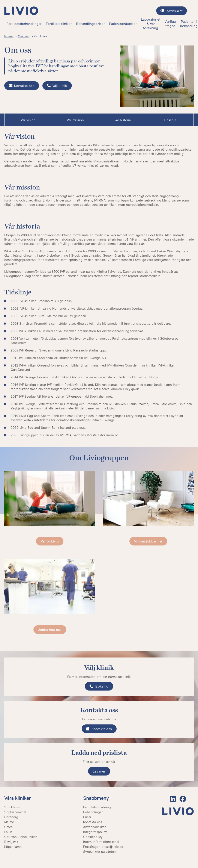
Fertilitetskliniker (59, 23)
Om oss (23, 36)
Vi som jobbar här (148, 541)
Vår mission (75, 120)
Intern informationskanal (101, 842)
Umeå (8, 827)
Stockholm (12, 807)
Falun (8, 832)
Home (9, 36)
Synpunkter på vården (99, 851)
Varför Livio (50, 541)
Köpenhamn (13, 847)
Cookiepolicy (93, 837)
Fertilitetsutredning (97, 807)
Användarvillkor (94, 827)
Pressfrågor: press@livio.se (103, 847)
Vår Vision (28, 120)
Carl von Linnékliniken (21, 837)
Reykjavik (11, 842)
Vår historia (123, 120)
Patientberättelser (123, 23)
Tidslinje (170, 120)
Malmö (9, 822)
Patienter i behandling (189, 23)
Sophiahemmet (15, 812)
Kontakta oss (22, 86)
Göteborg (11, 817)
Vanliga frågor (170, 23)
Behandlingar (93, 812)
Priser (87, 817)
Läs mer (99, 771)
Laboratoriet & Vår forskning (151, 23)
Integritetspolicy (95, 832)
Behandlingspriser (90, 23)
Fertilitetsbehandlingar (24, 23)
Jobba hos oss (50, 629)
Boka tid (99, 686)
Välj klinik (57, 86)
